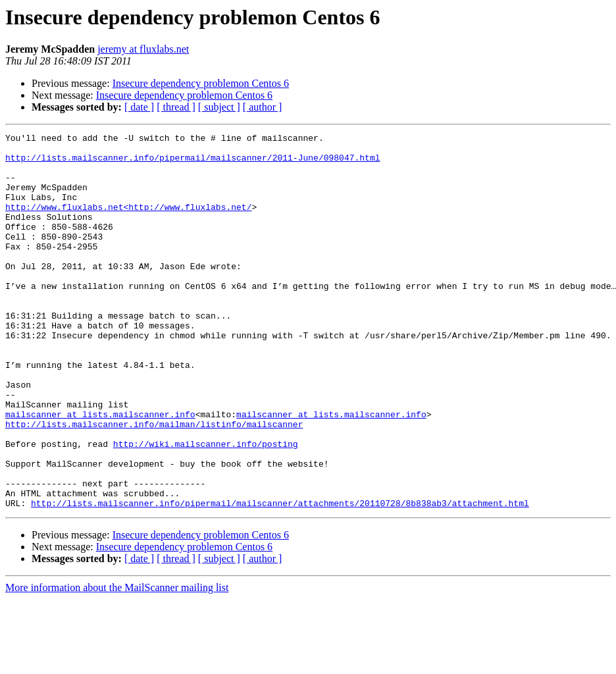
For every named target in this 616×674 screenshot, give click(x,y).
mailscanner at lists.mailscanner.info (100, 471)
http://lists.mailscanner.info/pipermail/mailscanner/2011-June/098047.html (192, 163)
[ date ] (139, 107)
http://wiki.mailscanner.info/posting (206, 507)
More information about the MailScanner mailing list (117, 662)
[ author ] (263, 107)
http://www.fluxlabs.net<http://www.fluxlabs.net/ (128, 222)
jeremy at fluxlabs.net (143, 49)
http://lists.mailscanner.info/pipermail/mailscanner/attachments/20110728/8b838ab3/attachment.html (280, 578)
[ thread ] (176, 107)
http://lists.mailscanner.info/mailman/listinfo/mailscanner (154, 483)
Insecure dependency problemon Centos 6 (201, 83)
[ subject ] (219, 107)
